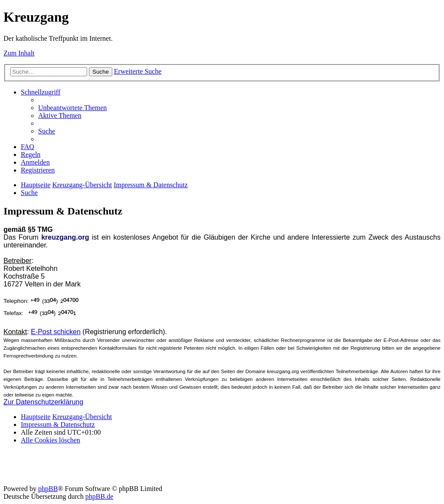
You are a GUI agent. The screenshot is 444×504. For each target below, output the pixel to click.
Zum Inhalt (19, 53)
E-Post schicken (56, 332)
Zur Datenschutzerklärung (43, 402)
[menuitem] (72, 108)
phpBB (48, 489)
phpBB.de (99, 496)
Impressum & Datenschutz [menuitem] (58, 424)
